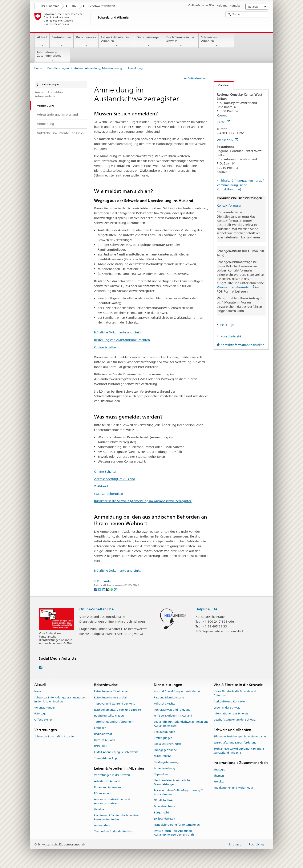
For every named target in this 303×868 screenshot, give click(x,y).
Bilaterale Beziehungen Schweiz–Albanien (241, 736)
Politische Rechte (165, 704)
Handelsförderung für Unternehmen (177, 825)
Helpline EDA (207, 609)
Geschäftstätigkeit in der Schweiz (235, 720)
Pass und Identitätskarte (169, 697)
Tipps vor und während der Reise (115, 704)
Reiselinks (100, 746)
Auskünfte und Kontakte (229, 701)
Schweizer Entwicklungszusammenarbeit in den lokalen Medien (60, 699)
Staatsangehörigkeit (109, 494)
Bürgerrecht (161, 812)
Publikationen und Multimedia (233, 788)
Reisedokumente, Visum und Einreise (117, 710)
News (38, 691)
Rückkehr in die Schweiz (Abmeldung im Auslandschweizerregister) (143, 501)
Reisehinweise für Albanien (111, 691)
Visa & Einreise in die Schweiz (181, 41)
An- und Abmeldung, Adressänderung (98, 68)
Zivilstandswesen (164, 819)
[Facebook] (96, 589)
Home (38, 68)
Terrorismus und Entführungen (114, 722)
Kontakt (222, 85)
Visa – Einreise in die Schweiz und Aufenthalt (235, 693)
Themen (219, 776)
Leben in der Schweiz (227, 708)
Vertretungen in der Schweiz (112, 775)
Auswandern (102, 826)
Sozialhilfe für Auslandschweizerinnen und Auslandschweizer (181, 724)
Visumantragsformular (235, 287)
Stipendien (161, 774)
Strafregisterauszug (166, 762)
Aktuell (42, 41)
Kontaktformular (229, 205)
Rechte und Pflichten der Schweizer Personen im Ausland (116, 817)
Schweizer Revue (164, 807)
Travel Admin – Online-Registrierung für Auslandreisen (179, 792)
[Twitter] (100, 589)
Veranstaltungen (45, 708)
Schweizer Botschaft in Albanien (55, 736)
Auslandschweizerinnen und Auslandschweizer (112, 801)
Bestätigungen (163, 738)
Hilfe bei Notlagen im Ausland (173, 716)
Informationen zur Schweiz (231, 714)
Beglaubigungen (164, 732)
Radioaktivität (103, 734)
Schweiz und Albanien (216, 41)
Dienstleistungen (149, 41)
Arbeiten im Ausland (107, 781)
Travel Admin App (105, 758)
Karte (223, 122)
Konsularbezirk (231, 336)
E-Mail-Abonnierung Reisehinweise (116, 752)
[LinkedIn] (104, 589)
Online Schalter (105, 347)
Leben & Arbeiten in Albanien (116, 41)
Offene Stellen (43, 720)
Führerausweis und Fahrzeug (172, 710)
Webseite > (227, 140)
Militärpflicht (162, 756)
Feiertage (227, 325)
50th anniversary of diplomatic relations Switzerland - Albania (239, 751)
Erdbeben (100, 728)
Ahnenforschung (164, 768)
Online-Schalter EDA (97, 609)
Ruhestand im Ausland (108, 787)
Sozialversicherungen (167, 744)
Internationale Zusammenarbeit (52, 56)
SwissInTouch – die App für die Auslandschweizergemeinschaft (174, 833)
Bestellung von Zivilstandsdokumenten (122, 340)
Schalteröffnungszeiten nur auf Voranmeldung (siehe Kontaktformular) (240, 185)
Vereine (99, 809)
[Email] (116, 589)
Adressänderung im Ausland (115, 479)
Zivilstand (101, 486)
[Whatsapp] (112, 589)
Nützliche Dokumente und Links (117, 332)
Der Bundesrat (50, 6)
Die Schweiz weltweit (101, 6)
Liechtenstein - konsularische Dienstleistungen (172, 782)
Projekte (219, 782)
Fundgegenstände (165, 750)
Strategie (219, 770)
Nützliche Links (164, 800)
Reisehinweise (86, 41)
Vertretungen (62, 41)
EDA (73, 6)
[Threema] (108, 589)
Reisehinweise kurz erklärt (111, 697)
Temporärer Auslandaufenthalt (114, 831)
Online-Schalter (106, 471)
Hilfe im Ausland (105, 740)
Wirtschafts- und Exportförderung (235, 743)
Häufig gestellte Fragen (109, 716)
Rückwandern (103, 793)
